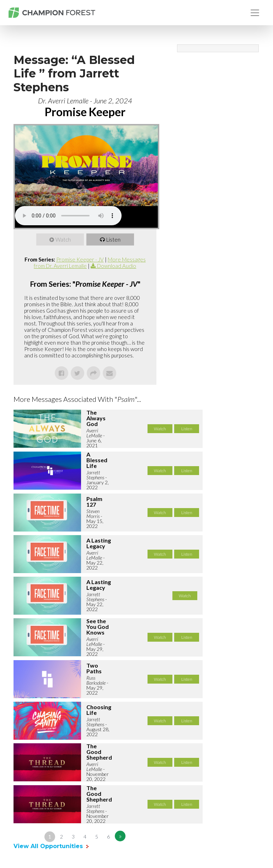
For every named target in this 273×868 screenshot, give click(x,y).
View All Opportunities (49, 846)
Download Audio (117, 266)
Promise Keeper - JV (80, 259)
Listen (113, 239)
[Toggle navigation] (255, 13)
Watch (63, 239)
